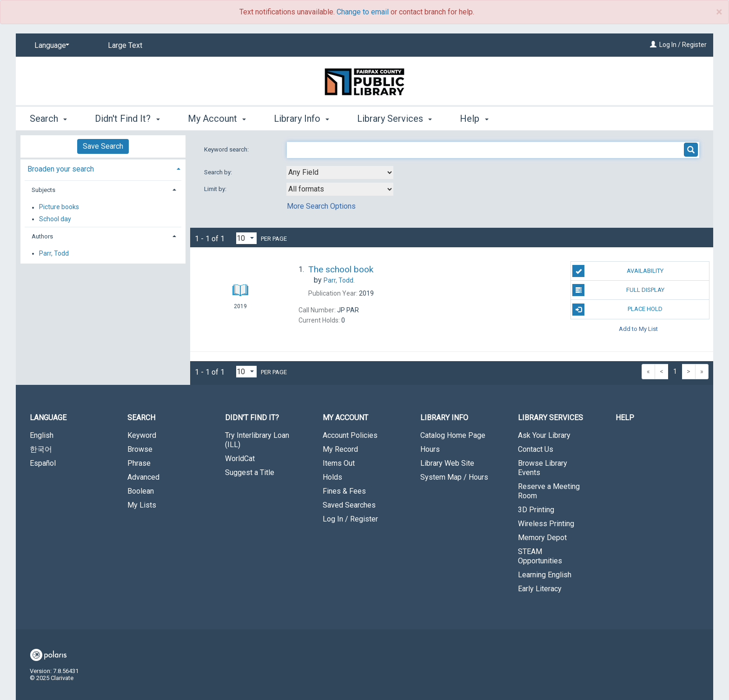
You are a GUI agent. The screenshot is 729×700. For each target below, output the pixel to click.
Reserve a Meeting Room (549, 491)
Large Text (125, 45)
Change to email (363, 12)
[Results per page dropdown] (246, 238)
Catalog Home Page (453, 435)
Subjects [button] (43, 190)
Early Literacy (540, 589)
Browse (140, 449)
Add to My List (638, 329)
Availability (618, 271)
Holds (332, 477)
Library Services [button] (394, 119)
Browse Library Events (543, 468)
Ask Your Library (544, 435)
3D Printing (536, 510)
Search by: (219, 172)
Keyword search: (227, 149)
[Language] (50, 46)
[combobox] (340, 172)
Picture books (59, 207)
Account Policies (350, 435)
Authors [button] (42, 236)
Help (625, 418)
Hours (430, 449)
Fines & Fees (344, 491)
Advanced (143, 477)
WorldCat (240, 459)
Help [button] (474, 119)
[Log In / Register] (653, 45)
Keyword (142, 435)
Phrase (139, 463)
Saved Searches (349, 505)
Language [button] (48, 418)
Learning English (545, 575)
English (42, 435)
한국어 (41, 449)
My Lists (142, 505)
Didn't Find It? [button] (127, 119)
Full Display (618, 290)
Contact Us (536, 449)
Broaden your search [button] (61, 169)
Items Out (339, 463)
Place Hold (617, 310)
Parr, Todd (54, 253)
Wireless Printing (546, 524)
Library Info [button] (302, 119)
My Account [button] (217, 119)
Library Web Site (447, 463)
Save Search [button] (103, 146)
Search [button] (48, 119)
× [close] (719, 12)
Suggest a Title (250, 472)
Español (43, 463)
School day (55, 219)
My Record (340, 449)
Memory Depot (542, 538)
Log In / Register (683, 45)
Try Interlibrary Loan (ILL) (257, 440)
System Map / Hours (454, 477)
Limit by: (216, 189)
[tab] (103, 168)
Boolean (141, 491)
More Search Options (321, 206)
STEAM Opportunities (540, 556)
